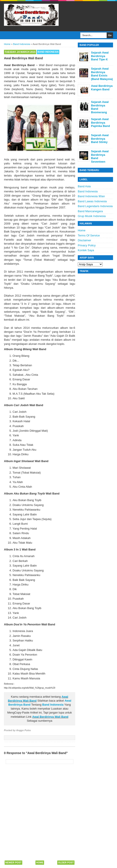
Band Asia (84, 186)
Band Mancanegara (90, 211)
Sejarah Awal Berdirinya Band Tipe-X (100, 56)
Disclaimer (84, 240)
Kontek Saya (86, 250)
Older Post (66, 862)
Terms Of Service (89, 235)
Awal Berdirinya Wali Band (50, 717)
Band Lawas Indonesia (92, 201)
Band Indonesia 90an (91, 196)
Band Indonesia (48, 52)
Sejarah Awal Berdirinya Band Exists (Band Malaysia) (102, 74)
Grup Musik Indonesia (92, 216)
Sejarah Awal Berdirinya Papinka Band (100, 123)
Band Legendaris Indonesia (95, 206)
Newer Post (13, 862)
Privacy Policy (87, 245)
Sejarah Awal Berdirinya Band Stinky (100, 139)
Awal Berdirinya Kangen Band (102, 88)
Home (40, 862)
